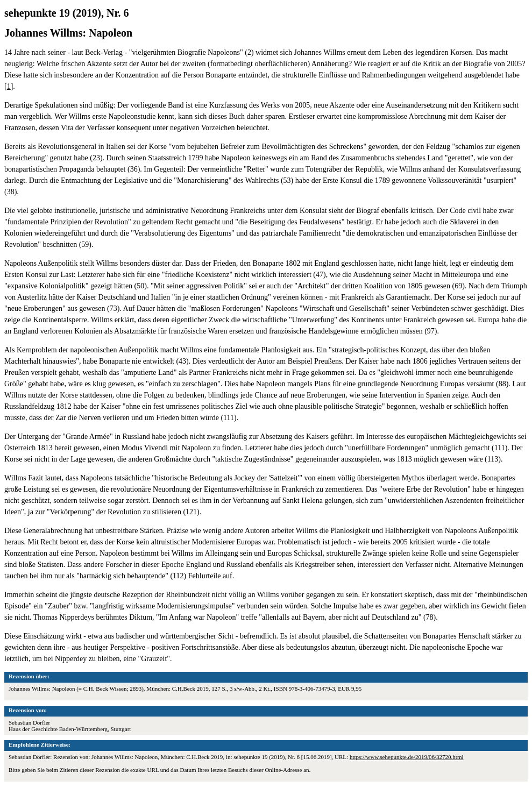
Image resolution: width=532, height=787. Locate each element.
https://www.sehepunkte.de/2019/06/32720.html (407, 757)
